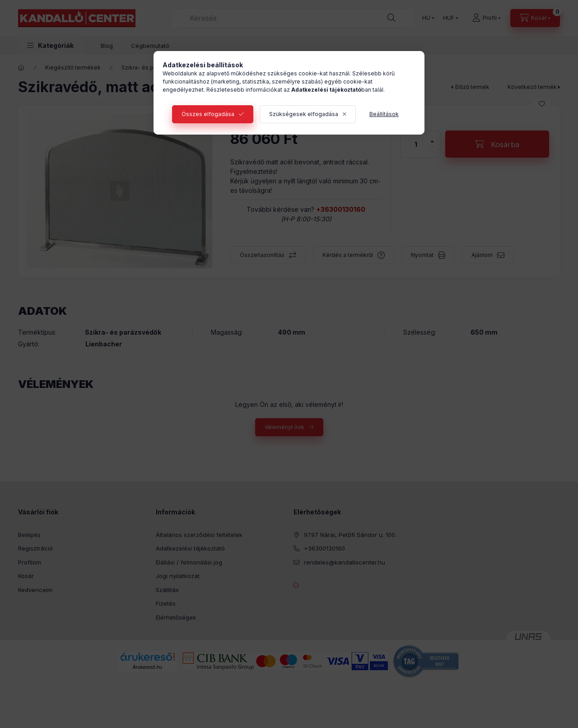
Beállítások (384, 114)
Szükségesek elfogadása (304, 114)
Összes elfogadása (208, 114)
